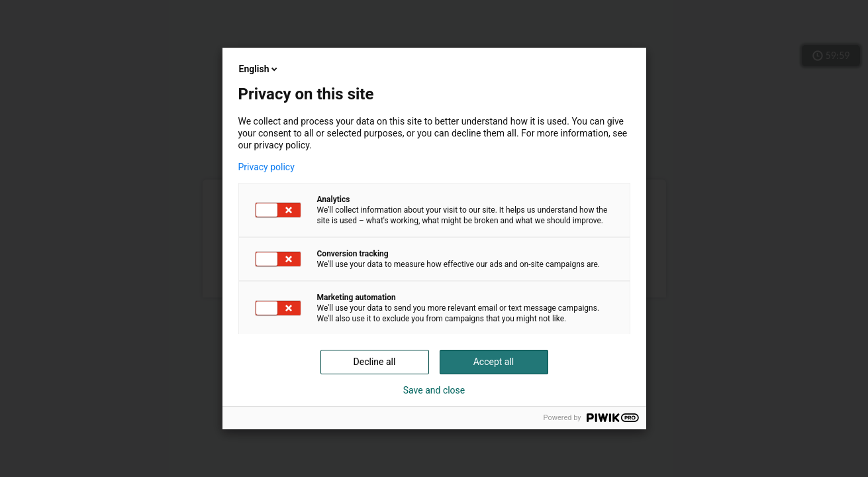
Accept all (494, 362)
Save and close (434, 390)
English (260, 69)
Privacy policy (266, 167)
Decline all (375, 362)
